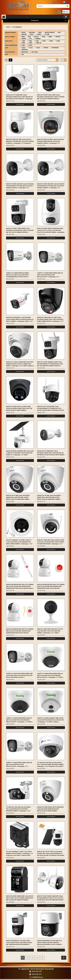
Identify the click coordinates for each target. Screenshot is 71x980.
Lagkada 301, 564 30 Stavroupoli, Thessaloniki (36, 968)
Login (67, 11)
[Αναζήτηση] (51, 5)
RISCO (32, 34)
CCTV (8, 27)
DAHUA (23, 32)
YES (23, 54)
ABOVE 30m (25, 51)
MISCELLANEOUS (50, 32)
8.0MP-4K (38, 42)
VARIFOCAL (25, 49)
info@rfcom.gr (37, 977)
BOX (29, 36)
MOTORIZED (55, 47)
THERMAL (38, 38)
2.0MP (44, 40)
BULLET (36, 36)
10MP (30, 40)
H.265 (23, 45)
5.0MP (23, 42)
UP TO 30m (35, 51)
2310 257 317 (37, 974)
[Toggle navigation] (66, 16)
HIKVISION (32, 32)
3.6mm (31, 47)
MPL (59, 32)
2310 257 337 (37, 971)
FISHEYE (58, 36)
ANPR (23, 36)
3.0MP (51, 40)
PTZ (30, 38)
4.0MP (58, 40)
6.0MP (30, 42)
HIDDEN (24, 38)
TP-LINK (47, 34)
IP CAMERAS (17, 27)
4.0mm (38, 47)
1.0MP (23, 40)
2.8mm (23, 47)
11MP (37, 40)
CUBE (43, 36)
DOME (50, 36)
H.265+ (30, 45)
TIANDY (39, 34)
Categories (49, 20)
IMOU (40, 32)
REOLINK (24, 34)
